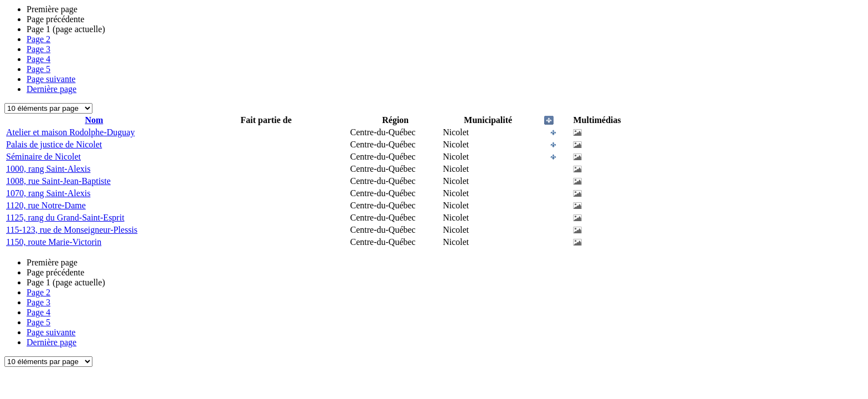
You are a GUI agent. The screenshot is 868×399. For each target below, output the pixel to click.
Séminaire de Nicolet (43, 157)
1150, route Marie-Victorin (54, 242)
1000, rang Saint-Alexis (48, 169)
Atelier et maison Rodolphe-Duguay (70, 132)
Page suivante (51, 79)
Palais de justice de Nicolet (54, 144)
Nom (94, 120)
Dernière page (51, 89)
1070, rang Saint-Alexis (48, 193)
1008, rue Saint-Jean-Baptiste (58, 181)
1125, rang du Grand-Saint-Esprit (65, 218)
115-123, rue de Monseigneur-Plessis (72, 230)
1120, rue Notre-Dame (46, 205)
